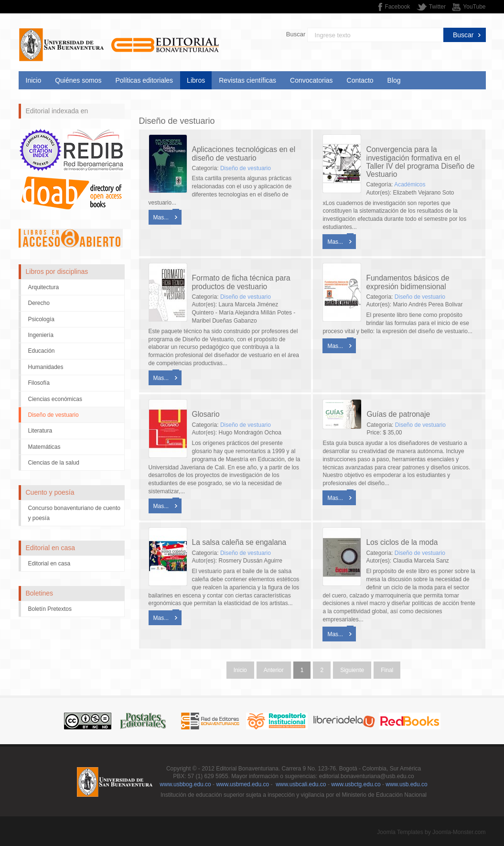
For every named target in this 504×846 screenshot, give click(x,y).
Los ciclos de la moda (402, 542)
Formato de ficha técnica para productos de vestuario (241, 282)
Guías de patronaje (398, 414)
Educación (42, 351)
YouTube (474, 7)
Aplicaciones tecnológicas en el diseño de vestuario (244, 153)
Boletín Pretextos (50, 609)
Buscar (296, 34)
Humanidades (46, 367)
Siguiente (352, 670)
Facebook (398, 7)
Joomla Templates (400, 832)
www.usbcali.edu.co (301, 784)
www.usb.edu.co (406, 784)
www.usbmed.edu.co (242, 784)
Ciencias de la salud (54, 463)
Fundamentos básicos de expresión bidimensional (407, 282)
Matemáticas (44, 447)
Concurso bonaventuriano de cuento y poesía (74, 513)
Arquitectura (44, 287)
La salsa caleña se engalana (239, 542)
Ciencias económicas (55, 399)
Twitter (437, 7)
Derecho (39, 303)
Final (387, 670)
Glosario (206, 414)
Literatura (40, 431)
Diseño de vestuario (54, 415)
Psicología (41, 319)
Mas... (161, 217)
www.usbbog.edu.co (185, 784)
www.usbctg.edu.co (356, 784)
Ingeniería (41, 335)
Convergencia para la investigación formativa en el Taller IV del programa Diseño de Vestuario (420, 162)
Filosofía (39, 383)
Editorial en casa (49, 564)
